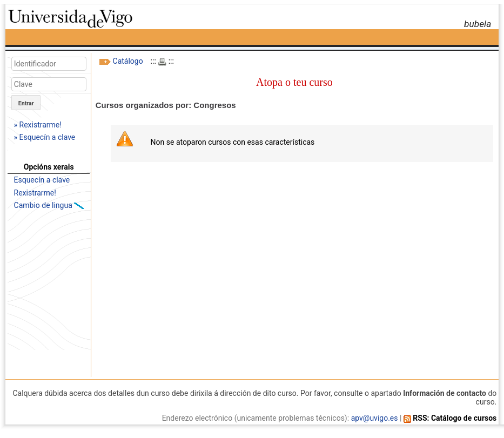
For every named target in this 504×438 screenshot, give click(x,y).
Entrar (26, 103)
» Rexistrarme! (38, 125)
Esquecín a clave (42, 180)
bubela (478, 24)
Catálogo (128, 61)
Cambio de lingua (44, 205)
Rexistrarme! (35, 193)
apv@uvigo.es (375, 418)
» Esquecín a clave (45, 137)
